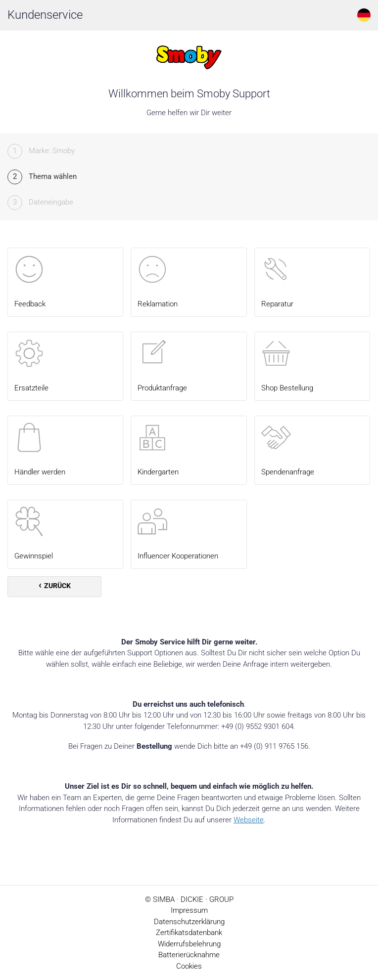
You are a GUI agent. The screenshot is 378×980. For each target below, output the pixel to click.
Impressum (189, 910)
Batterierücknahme (189, 955)
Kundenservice (45, 15)
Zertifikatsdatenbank (189, 933)
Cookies (189, 966)
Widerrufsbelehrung (189, 944)
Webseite (249, 820)
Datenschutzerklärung (189, 922)
